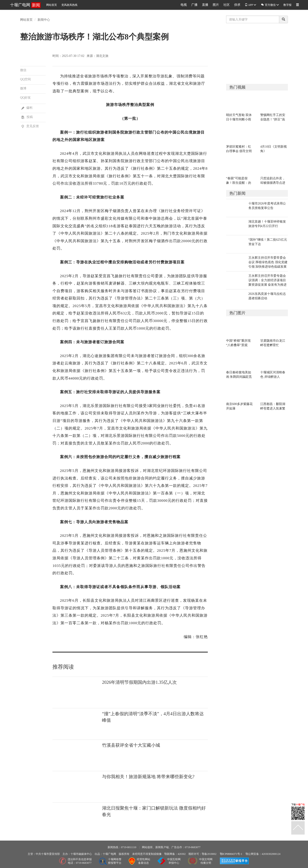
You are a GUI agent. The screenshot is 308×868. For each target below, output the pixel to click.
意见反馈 (30, 126)
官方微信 (270, 5)
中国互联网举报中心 (174, 861)
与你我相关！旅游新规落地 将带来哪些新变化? (148, 777)
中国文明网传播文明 (206, 861)
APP (251, 5)
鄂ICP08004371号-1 (231, 854)
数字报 (287, 5)
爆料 (27, 108)
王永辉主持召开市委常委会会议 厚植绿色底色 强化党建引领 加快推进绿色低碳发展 (268, 262)
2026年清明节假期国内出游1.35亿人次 (139, 682)
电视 (184, 5)
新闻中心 (44, 20)
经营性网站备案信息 (144, 861)
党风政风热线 (69, 5)
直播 (205, 5)
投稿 (27, 117)
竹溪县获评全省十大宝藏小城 (131, 745)
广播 (194, 5)
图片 (216, 5)
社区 (227, 5)
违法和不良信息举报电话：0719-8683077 (80, 861)
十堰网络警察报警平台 (115, 861)
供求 (237, 5)
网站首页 (52, 5)
